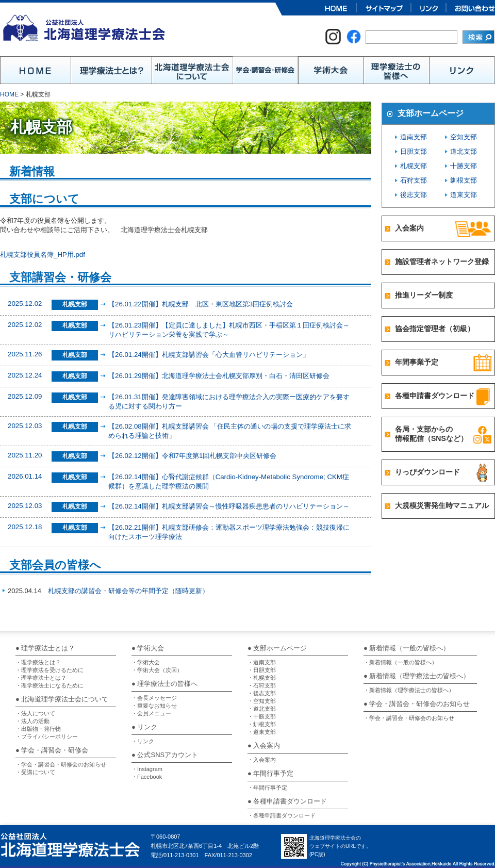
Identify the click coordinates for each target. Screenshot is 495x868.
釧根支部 (464, 180)
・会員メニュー (151, 713)
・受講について (35, 772)
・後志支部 (262, 693)
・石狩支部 (262, 685)
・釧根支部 (262, 724)
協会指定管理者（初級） (435, 329)
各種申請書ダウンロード (435, 396)
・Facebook (147, 777)
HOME (9, 94)
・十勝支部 (262, 716)
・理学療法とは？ (38, 662)
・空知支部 (262, 701)
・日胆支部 (262, 670)
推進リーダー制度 (424, 295)
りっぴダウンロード (427, 472)
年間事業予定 (417, 362)
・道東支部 (262, 732)
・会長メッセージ (154, 698)
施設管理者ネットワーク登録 (442, 261)
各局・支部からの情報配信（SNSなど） (431, 434)
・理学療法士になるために (49, 685)
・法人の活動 (32, 721)
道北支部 (464, 151)
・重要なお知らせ (154, 706)
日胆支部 (414, 151)
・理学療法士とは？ (41, 678)
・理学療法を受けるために (49, 670)
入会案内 (409, 228)
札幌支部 (414, 166)
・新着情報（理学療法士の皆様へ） (409, 690)
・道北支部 (262, 709)
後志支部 (414, 195)
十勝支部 (464, 166)
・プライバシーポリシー (47, 736)
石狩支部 (414, 180)
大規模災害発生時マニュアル (442, 505)
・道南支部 (262, 662)
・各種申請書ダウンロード (282, 815)
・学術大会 (146, 662)
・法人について (35, 713)
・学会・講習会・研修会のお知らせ (61, 764)
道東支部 (464, 195)
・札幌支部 (262, 678)
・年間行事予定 (267, 788)
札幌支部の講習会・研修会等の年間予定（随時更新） (128, 591)
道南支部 (414, 137)
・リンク (143, 741)
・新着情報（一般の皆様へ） (400, 662)
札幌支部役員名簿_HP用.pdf (42, 255)
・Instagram (147, 769)
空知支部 (464, 137)
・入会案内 (262, 760)
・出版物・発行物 (38, 729)
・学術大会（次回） (157, 670)
